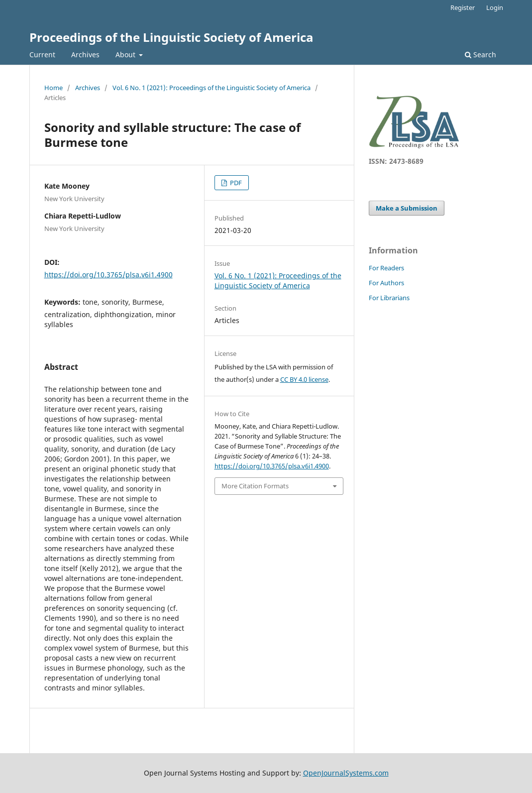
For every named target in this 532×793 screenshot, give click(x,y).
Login (495, 7)
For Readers (386, 268)
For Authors (386, 283)
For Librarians (389, 298)
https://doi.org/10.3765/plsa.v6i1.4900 (108, 275)
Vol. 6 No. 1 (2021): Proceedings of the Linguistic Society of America (212, 88)
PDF (235, 183)
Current (42, 55)
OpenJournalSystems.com (346, 773)
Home (53, 88)
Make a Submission (407, 208)
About (126, 55)
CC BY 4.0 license (304, 379)
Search (480, 55)
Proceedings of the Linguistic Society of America (171, 37)
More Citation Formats (255, 486)
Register (463, 7)
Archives (85, 55)
